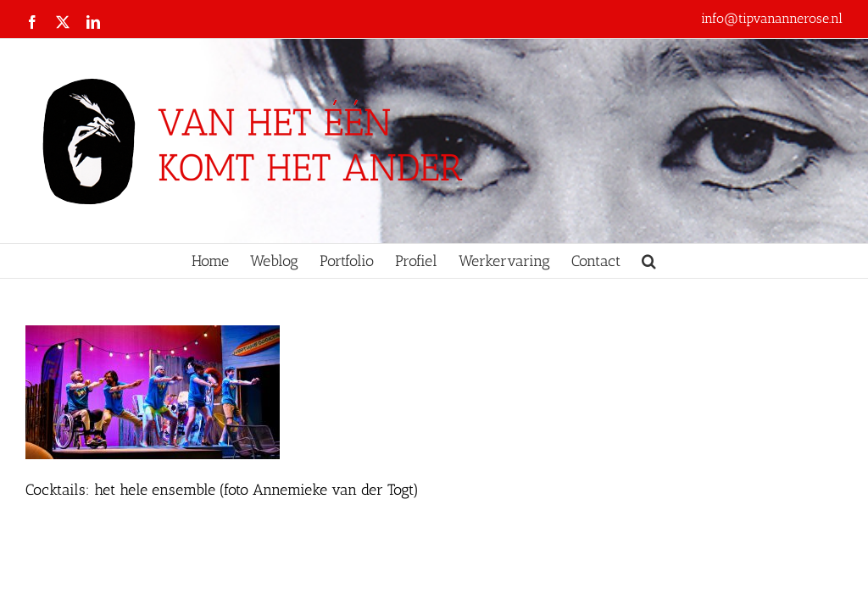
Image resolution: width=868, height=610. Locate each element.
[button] (649, 261)
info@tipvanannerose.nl (772, 18)
